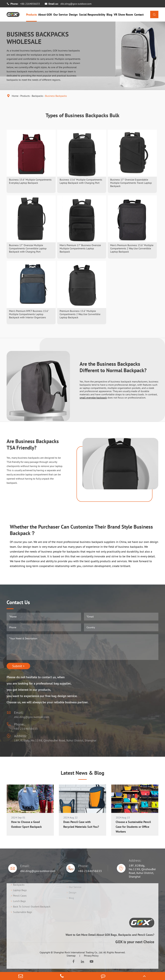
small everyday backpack (93, 398)
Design (73, 15)
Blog (109, 15)
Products (32, 15)
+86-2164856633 (30, 4)
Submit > (18, 666)
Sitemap (71, 956)
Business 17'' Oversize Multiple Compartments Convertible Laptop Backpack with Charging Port (28, 248)
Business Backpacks (56, 96)
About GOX (45, 15)
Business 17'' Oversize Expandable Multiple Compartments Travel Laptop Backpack (131, 183)
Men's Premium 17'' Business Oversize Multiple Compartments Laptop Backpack (80, 248)
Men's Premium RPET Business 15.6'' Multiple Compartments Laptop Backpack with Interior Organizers (29, 314)
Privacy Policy (91, 956)
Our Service (61, 15)
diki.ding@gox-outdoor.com (76, 4)
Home (15, 96)
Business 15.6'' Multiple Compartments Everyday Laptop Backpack (30, 181)
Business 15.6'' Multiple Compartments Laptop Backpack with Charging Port (81, 181)
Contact (139, 15)
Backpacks (37, 96)
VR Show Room (123, 15)
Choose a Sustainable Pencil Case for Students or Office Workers (133, 827)
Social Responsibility (92, 15)
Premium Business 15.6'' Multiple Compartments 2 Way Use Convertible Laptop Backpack (80, 314)
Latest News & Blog (82, 773)
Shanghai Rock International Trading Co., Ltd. (78, 952)
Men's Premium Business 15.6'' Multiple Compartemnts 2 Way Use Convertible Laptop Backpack (132, 248)
